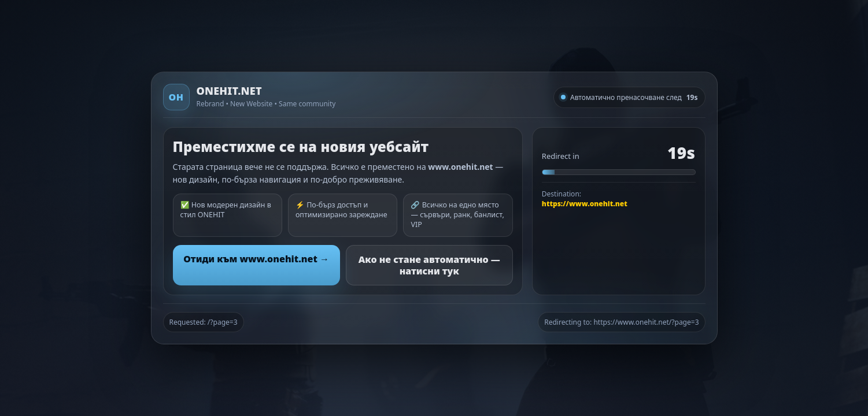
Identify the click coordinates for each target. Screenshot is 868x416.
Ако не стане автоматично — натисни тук (429, 265)
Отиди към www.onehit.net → (256, 259)
